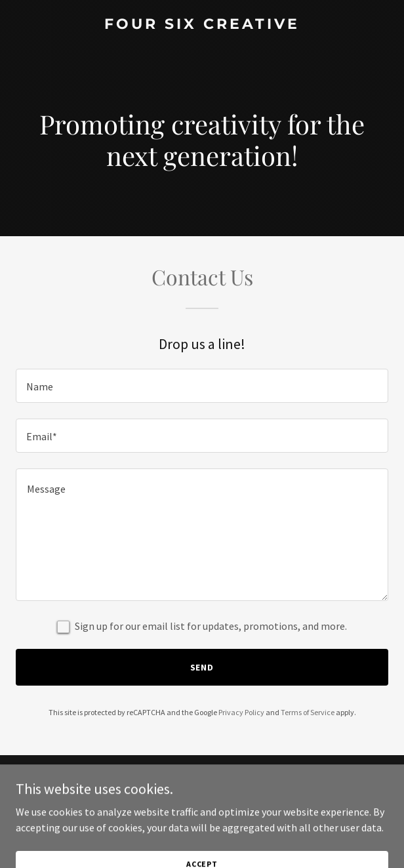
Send (202, 667)
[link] (202, 25)
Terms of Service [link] (308, 712)
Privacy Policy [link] (241, 712)
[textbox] (202, 386)
